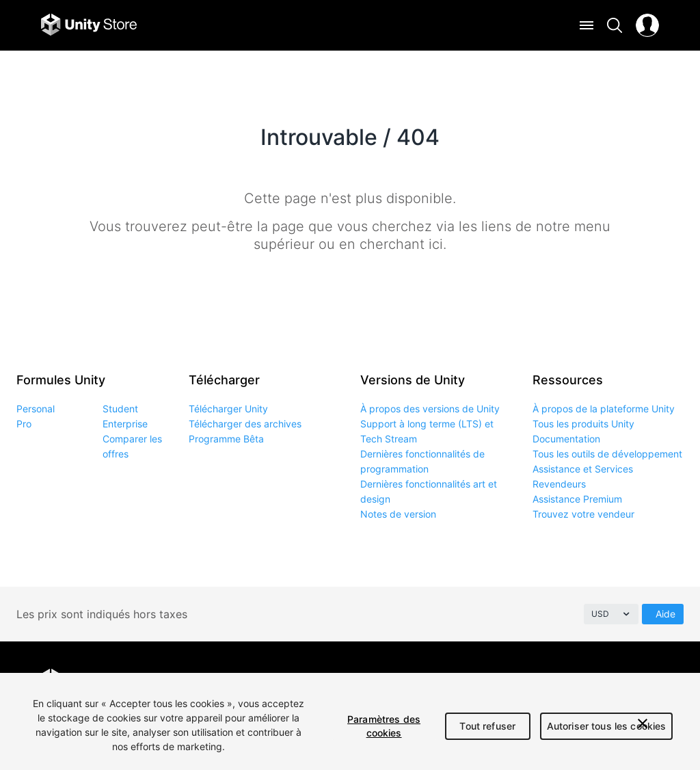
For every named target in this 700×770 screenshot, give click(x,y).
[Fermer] (643, 723)
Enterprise (125, 424)
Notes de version (398, 514)
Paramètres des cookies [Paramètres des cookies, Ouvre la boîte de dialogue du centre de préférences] (384, 726)
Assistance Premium (577, 499)
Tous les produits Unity (583, 424)
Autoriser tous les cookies (607, 726)
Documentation (566, 439)
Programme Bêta (226, 439)
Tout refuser (487, 726)
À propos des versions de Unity (430, 409)
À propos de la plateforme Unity (604, 409)
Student (120, 409)
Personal (36, 409)
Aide (665, 614)
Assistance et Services (583, 469)
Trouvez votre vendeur (583, 514)
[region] (350, 721)
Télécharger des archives (245, 424)
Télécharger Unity (228, 409)
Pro (24, 424)
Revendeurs (559, 484)
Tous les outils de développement (607, 454)
